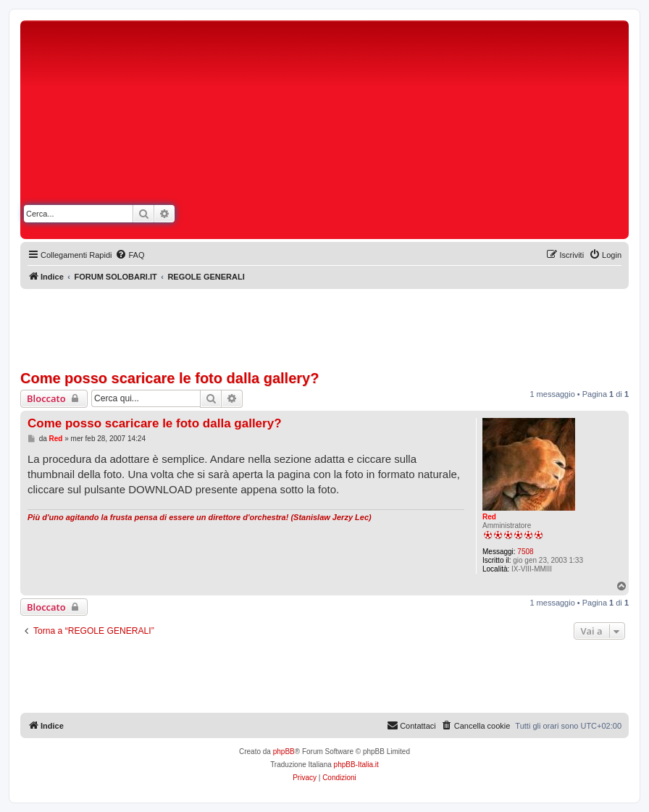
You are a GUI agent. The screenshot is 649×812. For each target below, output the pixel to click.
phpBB (284, 752)
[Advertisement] (453, 133)
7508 (525, 552)
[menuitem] (130, 255)
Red (489, 517)
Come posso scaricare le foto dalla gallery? (169, 378)
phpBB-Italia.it (356, 765)
